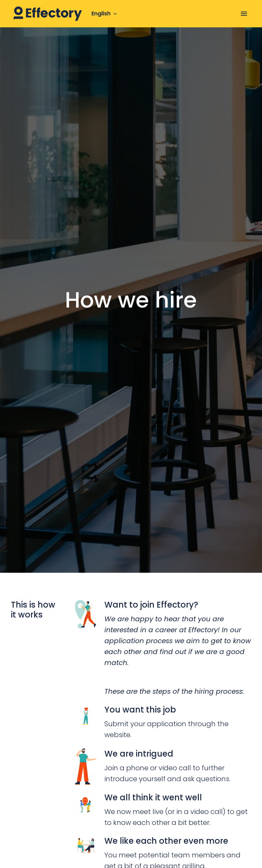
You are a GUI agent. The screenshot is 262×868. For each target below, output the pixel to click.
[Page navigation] (244, 14)
